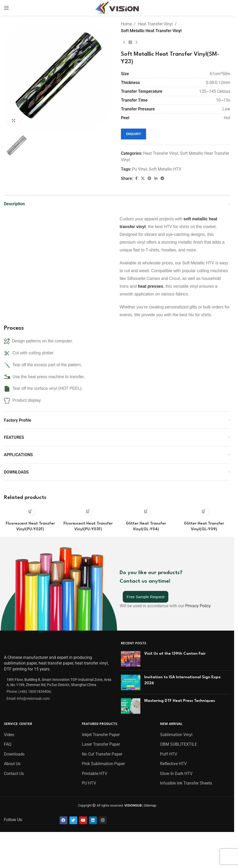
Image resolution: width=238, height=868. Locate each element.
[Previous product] (124, 42)
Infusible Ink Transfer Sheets (186, 783)
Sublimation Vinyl (176, 735)
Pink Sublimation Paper (103, 764)
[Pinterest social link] (149, 178)
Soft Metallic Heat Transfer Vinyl (151, 31)
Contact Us (14, 774)
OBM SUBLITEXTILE (179, 744)
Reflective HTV (173, 764)
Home (126, 24)
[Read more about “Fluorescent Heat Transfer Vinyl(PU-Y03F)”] (88, 511)
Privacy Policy (198, 606)
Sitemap (150, 805)
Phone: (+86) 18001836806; (29, 691)
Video (9, 735)
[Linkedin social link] (156, 178)
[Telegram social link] (162, 178)
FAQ (8, 744)
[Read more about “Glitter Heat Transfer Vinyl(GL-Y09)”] (204, 511)
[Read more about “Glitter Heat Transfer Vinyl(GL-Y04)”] (146, 511)
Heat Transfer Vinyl (155, 24)
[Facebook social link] (136, 178)
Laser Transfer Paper (101, 744)
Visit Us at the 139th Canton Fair (175, 654)
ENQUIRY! (134, 134)
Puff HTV (169, 754)
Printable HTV (95, 774)
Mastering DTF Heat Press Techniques (180, 701)
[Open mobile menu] (6, 8)
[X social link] (143, 178)
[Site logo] (117, 7)
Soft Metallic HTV (165, 169)
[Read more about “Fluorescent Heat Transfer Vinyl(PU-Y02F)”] (30, 511)
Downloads (14, 754)
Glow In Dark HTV (176, 774)
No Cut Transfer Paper (102, 754)
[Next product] (136, 42)
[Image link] (17, 646)
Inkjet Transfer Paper (101, 735)
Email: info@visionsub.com (28, 698)
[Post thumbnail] (131, 659)
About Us (12, 764)
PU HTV (89, 783)
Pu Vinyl (140, 169)
